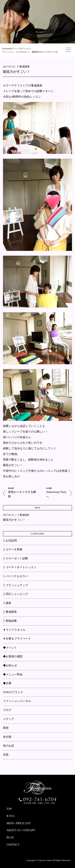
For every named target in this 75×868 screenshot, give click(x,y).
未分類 (7, 737)
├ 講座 (7, 603)
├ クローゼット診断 (15, 558)
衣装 (6, 755)
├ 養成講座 (23, 67)
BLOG (10, 837)
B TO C (11, 816)
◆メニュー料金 (13, 674)
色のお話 (9, 746)
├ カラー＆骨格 (13, 549)
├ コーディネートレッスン (20, 567)
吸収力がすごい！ (17, 72)
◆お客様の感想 (13, 656)
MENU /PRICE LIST (19, 823)
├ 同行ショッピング (15, 594)
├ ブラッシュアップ (15, 585)
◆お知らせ (10, 665)
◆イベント (10, 648)
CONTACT (13, 845)
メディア (9, 719)
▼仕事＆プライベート (17, 639)
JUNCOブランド (13, 692)
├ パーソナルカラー (15, 576)
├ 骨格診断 (10, 621)
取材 (6, 728)
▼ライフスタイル (14, 630)
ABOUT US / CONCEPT (21, 830)
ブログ (7, 710)
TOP (9, 809)
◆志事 (7, 683)
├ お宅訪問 (10, 541)
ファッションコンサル (17, 701)
